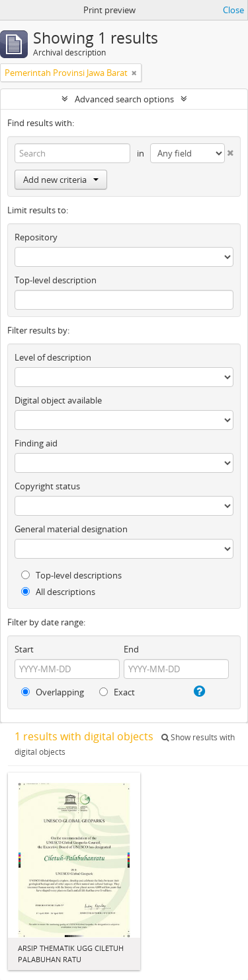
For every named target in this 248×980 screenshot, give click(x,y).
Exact (117, 692)
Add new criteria (61, 180)
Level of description (53, 357)
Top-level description (56, 280)
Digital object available (58, 400)
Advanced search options (124, 99)
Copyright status (47, 486)
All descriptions (58, 592)
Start (24, 649)
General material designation (71, 529)
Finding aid (36, 443)
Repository (36, 237)
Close (233, 10)
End (131, 649)
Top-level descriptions (71, 575)
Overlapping (53, 692)
